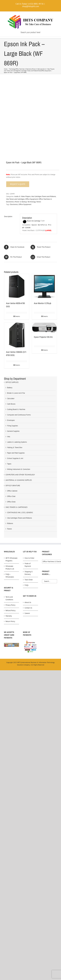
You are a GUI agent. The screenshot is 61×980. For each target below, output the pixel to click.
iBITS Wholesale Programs (11, 559)
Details (18, 316)
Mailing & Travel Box (15, 447)
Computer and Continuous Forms (19, 415)
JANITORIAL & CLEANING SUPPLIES (19, 480)
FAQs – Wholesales (10, 576)
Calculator (11, 398)
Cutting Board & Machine (16, 409)
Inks (9, 437)
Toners (39, 202)
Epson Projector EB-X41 (43, 337)
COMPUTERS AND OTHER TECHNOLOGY (20, 475)
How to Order (29, 558)
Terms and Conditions (9, 598)
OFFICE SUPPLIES (12, 382)
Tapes (9, 464)
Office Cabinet (12, 491)
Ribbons (10, 523)
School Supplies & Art (15, 458)
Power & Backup (21, 202)
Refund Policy (10, 610)
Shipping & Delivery (29, 573)
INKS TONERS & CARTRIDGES (17, 507)
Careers (27, 613)
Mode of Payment (28, 565)
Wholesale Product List (10, 567)
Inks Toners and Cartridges (15, 199)
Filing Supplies (12, 426)
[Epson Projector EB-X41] (44, 328)
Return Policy (10, 621)
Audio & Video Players (22, 196)
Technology (32, 202)
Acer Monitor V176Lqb (43, 303)
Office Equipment (32, 199)
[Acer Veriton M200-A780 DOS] (17, 286)
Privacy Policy (10, 605)
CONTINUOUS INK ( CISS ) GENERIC (20, 513)
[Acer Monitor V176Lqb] (44, 286)
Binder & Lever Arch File (16, 393)
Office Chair (11, 496)
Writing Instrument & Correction (19, 469)
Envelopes (11, 420)
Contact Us (28, 608)
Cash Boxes (11, 404)
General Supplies (13, 431)
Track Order (29, 580)
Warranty (9, 616)
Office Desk (11, 502)
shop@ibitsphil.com (31, 6)
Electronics (14, 204)
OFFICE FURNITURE (13, 486)
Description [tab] (8, 216)
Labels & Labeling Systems (17, 442)
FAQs (26, 585)
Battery (10, 388)
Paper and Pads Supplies (16, 453)
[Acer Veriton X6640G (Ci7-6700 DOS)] (17, 335)
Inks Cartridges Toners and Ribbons (44, 196)
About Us (28, 602)
